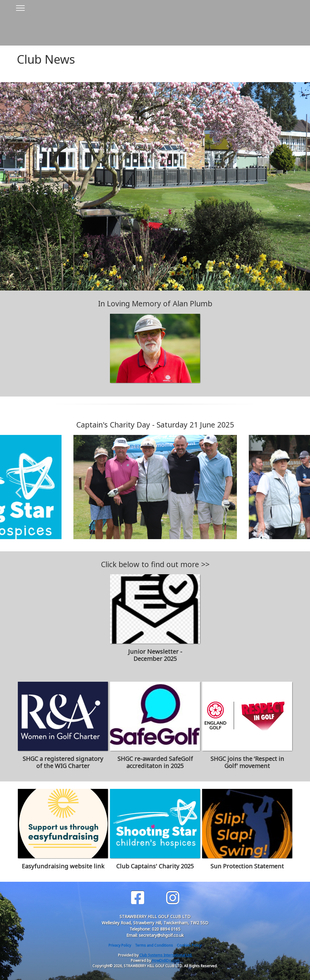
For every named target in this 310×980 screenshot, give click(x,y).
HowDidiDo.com (166, 961)
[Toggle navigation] (20, 7)
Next (292, 489)
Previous (18, 489)
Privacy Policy (120, 945)
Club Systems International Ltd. (166, 955)
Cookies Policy (189, 945)
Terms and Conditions (154, 945)
